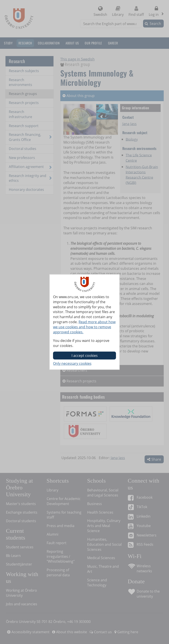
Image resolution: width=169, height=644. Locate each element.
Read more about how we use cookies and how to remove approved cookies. (84, 327)
